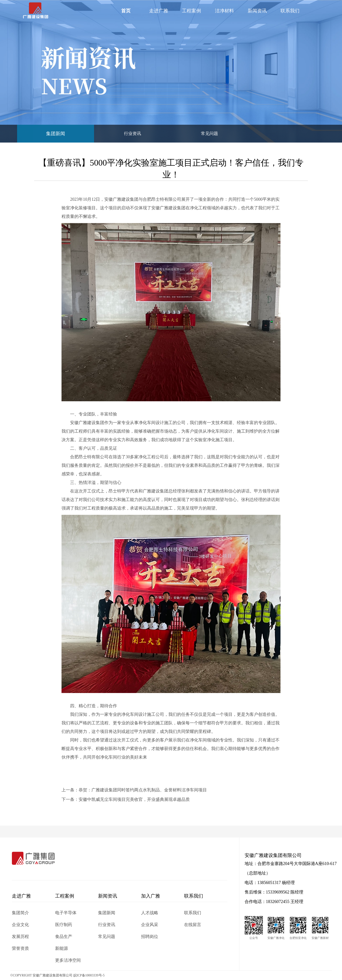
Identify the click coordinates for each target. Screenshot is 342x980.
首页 (126, 11)
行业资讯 (133, 134)
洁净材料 (224, 11)
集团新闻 (56, 134)
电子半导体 (66, 913)
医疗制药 (64, 925)
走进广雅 (159, 11)
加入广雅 (151, 896)
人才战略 (150, 913)
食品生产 (64, 937)
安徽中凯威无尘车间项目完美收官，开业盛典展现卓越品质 (134, 799)
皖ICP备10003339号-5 (89, 975)
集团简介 (20, 913)
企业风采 (150, 925)
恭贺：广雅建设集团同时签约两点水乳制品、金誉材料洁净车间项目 (143, 790)
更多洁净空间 (68, 960)
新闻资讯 (257, 11)
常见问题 (209, 134)
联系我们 (290, 11)
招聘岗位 (150, 937)
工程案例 (191, 11)
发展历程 (20, 937)
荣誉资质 (20, 948)
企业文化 (20, 925)
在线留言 (193, 925)
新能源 (62, 948)
